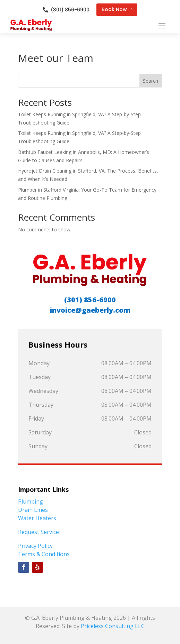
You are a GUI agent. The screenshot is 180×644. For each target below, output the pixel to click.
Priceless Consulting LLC (113, 626)
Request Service (38, 532)
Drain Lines (33, 510)
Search (151, 81)
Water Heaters (37, 518)
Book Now (114, 9)
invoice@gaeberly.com (90, 310)
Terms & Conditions (44, 554)
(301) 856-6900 (70, 10)
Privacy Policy (35, 546)
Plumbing (31, 502)
